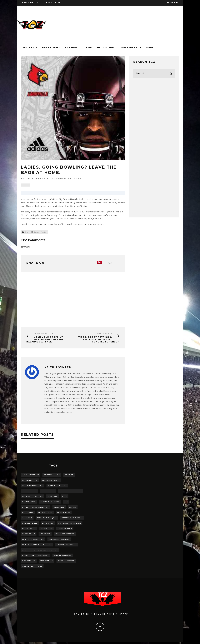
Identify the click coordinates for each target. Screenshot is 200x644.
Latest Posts (40, 232)
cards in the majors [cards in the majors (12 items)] (47, 519)
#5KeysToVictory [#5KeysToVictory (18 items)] (31, 475)
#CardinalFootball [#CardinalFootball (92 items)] (57, 486)
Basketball (51, 48)
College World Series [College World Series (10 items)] (72, 519)
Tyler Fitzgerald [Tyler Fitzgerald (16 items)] (66, 562)
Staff (59, 3)
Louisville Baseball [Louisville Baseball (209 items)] (65, 535)
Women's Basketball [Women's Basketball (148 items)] (32, 568)
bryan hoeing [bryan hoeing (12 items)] (64, 513)
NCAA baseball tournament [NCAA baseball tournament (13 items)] (36, 557)
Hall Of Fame (44, 3)
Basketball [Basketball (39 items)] (28, 513)
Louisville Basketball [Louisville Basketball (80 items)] (33, 541)
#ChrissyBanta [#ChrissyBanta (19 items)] (30, 491)
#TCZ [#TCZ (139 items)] (65, 497)
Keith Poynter (33, 178)
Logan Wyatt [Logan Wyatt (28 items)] (29, 535)
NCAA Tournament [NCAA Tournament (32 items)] (63, 557)
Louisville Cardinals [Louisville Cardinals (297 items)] (59, 541)
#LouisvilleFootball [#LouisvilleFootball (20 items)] (33, 497)
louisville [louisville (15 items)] (45, 535)
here (80, 215)
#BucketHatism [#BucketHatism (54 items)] (30, 481)
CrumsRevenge (130, 48)
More (150, 48)
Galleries (28, 3)
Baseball (72, 48)
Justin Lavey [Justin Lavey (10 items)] (47, 530)
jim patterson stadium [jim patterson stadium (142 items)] (70, 524)
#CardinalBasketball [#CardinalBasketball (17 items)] (33, 486)
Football (30, 48)
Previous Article (44, 334)
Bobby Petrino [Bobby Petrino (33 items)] (45, 513)
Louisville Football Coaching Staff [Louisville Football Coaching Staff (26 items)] (40, 551)
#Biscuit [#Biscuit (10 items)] (69, 475)
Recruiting (106, 48)
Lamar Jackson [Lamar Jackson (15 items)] (65, 530)
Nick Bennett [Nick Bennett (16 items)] (29, 562)
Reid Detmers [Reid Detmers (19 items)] (47, 562)
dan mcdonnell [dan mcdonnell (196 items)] (30, 524)
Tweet (109, 263)
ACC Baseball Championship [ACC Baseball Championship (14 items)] (36, 508)
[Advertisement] (133, 25)
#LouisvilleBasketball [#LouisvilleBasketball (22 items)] (70, 491)
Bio (26, 232)
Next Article (105, 334)
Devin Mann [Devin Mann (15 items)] (48, 524)
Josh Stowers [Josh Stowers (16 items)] (29, 530)
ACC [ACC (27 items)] (66, 502)
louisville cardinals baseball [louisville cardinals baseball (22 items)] (37, 546)
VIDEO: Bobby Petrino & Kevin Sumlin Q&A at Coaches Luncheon (99, 340)
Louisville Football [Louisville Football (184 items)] (67, 546)
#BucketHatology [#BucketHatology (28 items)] (51, 481)
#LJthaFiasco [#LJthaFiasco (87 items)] (48, 491)
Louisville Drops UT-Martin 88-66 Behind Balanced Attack (45, 340)
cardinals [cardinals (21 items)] (27, 519)
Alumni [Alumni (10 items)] (73, 508)
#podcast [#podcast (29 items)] (52, 497)
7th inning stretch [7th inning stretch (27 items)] (50, 502)
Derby (88, 48)
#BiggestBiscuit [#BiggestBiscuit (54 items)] (52, 475)
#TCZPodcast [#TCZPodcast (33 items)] (29, 502)
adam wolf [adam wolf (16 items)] (59, 508)
